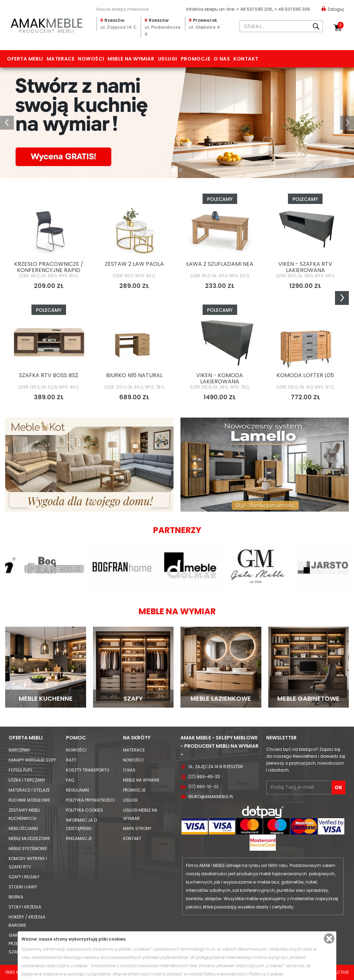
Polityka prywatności (90, 800)
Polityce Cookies (267, 974)
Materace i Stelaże (29, 790)
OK (338, 787)
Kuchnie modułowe (29, 800)
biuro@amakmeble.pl (211, 797)
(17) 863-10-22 (203, 787)
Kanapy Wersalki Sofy (32, 760)
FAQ (70, 780)
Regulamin (77, 790)
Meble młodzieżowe (29, 838)
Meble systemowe (28, 848)
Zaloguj (333, 9)
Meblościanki (23, 828)
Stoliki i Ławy (23, 887)
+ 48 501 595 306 (292, 9)
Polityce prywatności (225, 974)
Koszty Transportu (88, 770)
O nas (222, 59)
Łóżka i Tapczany (27, 780)
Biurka (16, 897)
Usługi (168, 59)
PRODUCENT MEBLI (47, 25)
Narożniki (19, 750)
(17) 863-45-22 (204, 777)
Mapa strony (137, 828)
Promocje (195, 59)
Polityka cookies (85, 810)
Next (342, 298)
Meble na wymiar (131, 59)
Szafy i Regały (24, 877)
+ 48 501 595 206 (254, 9)
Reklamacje (79, 838)
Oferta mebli (25, 59)
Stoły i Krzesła (25, 907)
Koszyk (341, 25)
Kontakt (246, 59)
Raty (71, 760)
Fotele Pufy (21, 770)
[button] (7, 123)
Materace (60, 59)
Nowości (91, 59)
